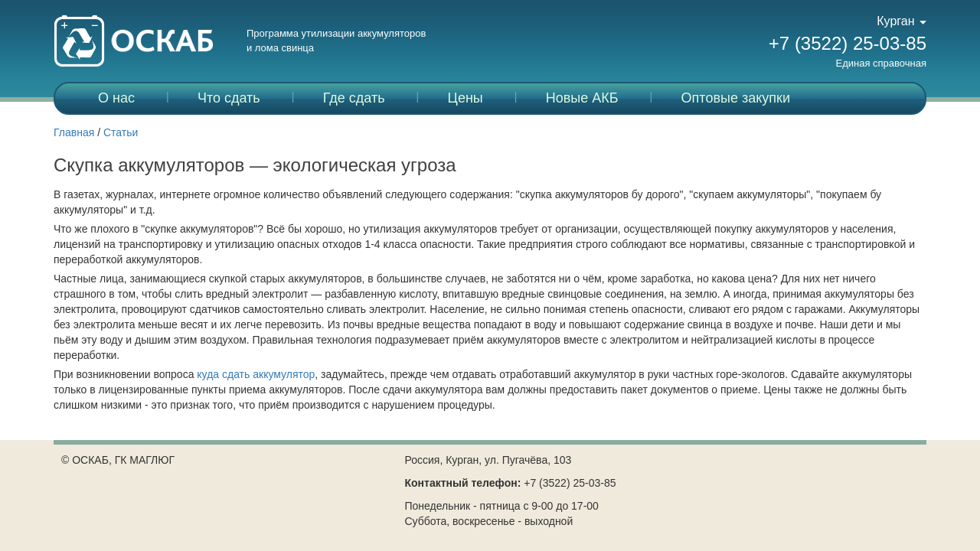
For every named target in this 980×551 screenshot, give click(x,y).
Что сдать (229, 98)
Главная (74, 132)
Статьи (121, 132)
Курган (902, 21)
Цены (465, 98)
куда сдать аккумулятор (256, 374)
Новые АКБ (582, 98)
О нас (116, 98)
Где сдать (354, 98)
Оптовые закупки (736, 98)
